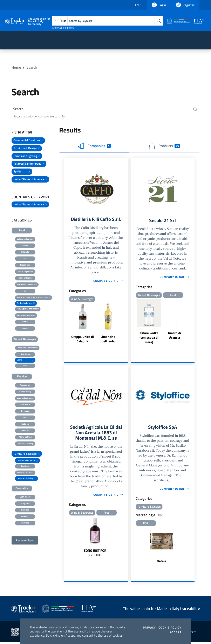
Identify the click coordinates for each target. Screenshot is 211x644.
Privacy (149, 628)
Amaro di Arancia (174, 336)
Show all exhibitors (63, 28)
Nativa (161, 563)
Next (193, 323)
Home (16, 67)
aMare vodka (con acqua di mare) (149, 338)
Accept (176, 632)
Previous (132, 323)
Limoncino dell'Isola (108, 340)
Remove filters (25, 541)
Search (19, 109)
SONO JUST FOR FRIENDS (95, 555)
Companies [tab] (94, 146)
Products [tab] (164, 146)
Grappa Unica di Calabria (83, 340)
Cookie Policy (170, 628)
